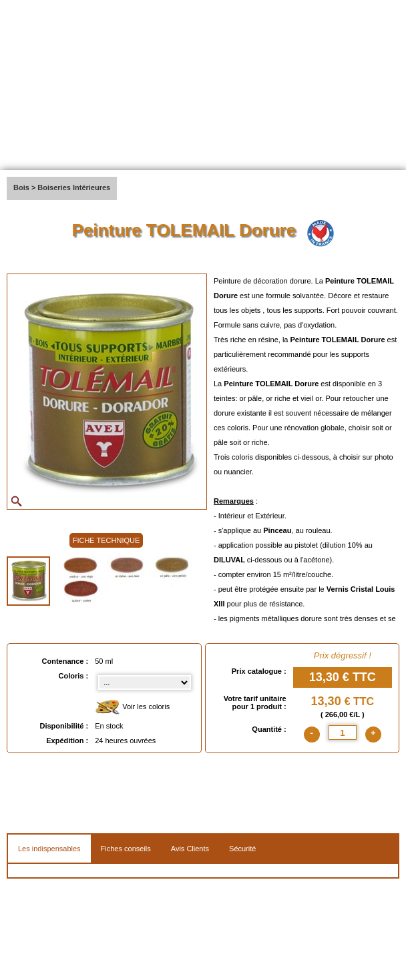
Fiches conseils (126, 849)
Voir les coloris (132, 707)
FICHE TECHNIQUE (107, 540)
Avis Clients (190, 849)
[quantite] (343, 732)
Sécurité (242, 849)
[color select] (144, 682)
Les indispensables (49, 849)
